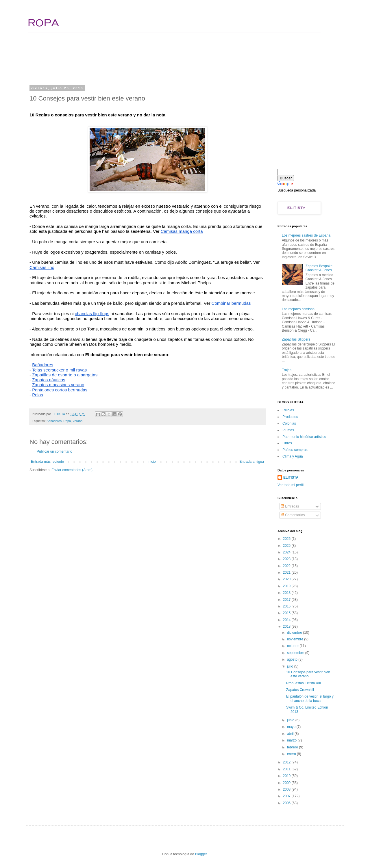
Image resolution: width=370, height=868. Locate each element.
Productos (290, 417)
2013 (287, 627)
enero (292, 754)
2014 (287, 620)
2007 (287, 796)
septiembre (296, 653)
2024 (287, 552)
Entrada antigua (252, 462)
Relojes (288, 410)
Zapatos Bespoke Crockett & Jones (319, 268)
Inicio (152, 462)
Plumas (288, 430)
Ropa (67, 421)
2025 (287, 546)
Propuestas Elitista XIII (304, 683)
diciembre (295, 633)
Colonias (289, 423)
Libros (287, 443)
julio (291, 666)
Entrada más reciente (47, 462)
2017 (287, 600)
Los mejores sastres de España (306, 235)
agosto (293, 659)
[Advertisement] (140, 62)
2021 (287, 573)
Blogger (201, 854)
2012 (287, 762)
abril (291, 734)
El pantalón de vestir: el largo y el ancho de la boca (310, 698)
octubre (293, 646)
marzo (292, 740)
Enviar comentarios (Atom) (72, 470)
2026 (287, 539)
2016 (287, 606)
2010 (287, 776)
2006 (287, 803)
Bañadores (54, 421)
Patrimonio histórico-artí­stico (304, 437)
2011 (287, 769)
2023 (287, 559)
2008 (287, 789)
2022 (287, 566)
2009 (287, 783)
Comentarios (293, 515)
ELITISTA (291, 477)
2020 (287, 579)
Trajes (287, 370)
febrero (293, 747)
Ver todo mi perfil (291, 485)
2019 (287, 586)
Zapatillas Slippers (296, 339)
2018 (287, 593)
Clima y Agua (293, 456)
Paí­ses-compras (295, 450)
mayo (292, 727)
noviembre (296, 639)
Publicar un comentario (54, 451)
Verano (77, 421)
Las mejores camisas (298, 309)
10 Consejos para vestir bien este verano (308, 674)
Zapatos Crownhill (300, 690)
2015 (287, 613)
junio (291, 720)
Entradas (290, 506)
